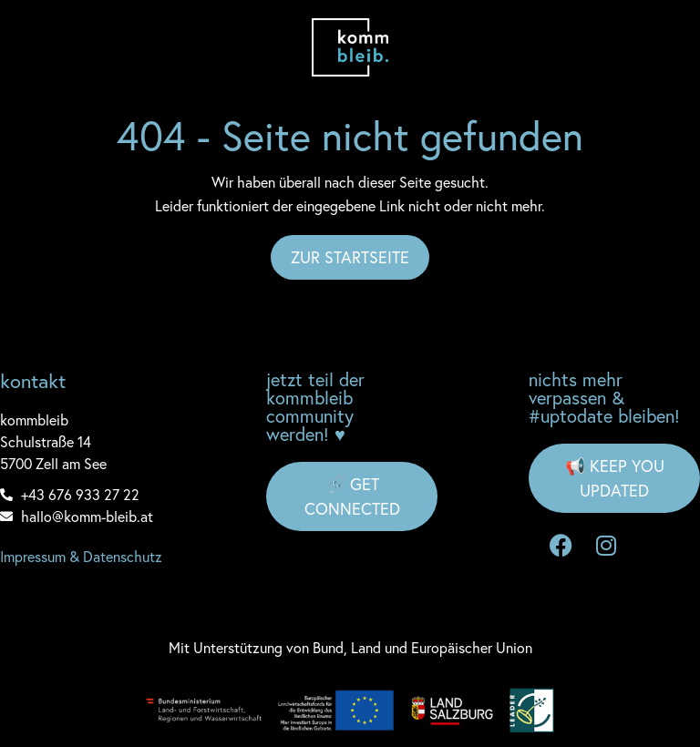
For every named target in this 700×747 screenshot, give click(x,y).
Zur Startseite (350, 257)
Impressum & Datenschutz (81, 556)
